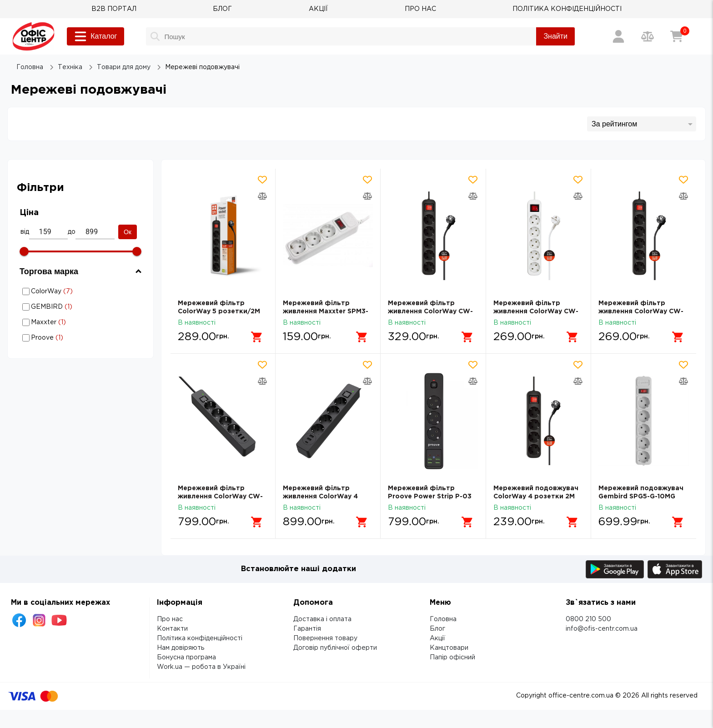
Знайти (555, 36)
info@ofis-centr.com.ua (602, 629)
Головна (443, 619)
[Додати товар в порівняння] (262, 196)
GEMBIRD (82, 307)
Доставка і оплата (322, 619)
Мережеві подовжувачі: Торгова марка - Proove (73, 338)
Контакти (172, 629)
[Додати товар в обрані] (262, 180)
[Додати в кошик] (257, 337)
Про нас (170, 619)
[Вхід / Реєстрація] (618, 36)
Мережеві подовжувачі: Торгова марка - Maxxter (73, 322)
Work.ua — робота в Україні (201, 667)
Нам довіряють (181, 648)
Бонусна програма (186, 658)
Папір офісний (452, 658)
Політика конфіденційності (200, 638)
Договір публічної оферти (335, 648)
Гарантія (307, 629)
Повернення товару (325, 638)
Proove (82, 338)
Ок (128, 232)
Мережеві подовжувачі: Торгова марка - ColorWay (73, 291)
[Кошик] (677, 36)
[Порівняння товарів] (648, 36)
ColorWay (82, 291)
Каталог (95, 36)
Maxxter (82, 322)
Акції (437, 638)
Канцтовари (449, 648)
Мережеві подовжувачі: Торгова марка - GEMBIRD (73, 307)
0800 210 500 (588, 619)
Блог (437, 629)
